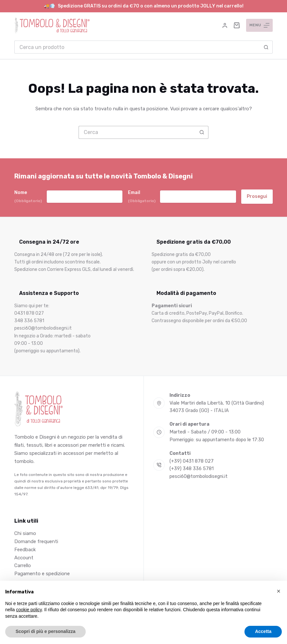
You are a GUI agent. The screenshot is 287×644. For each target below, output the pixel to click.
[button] (279, 591)
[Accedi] (225, 25)
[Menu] (259, 25)
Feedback (25, 550)
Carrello (23, 565)
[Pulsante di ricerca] (266, 47)
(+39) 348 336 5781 (192, 469)
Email (142, 197)
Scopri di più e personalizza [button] (45, 631)
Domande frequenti (36, 541)
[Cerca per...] (137, 47)
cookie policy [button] (29, 610)
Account (24, 558)
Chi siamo (25, 533)
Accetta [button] (263, 631)
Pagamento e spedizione (42, 574)
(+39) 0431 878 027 (192, 461)
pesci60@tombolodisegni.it (199, 476)
